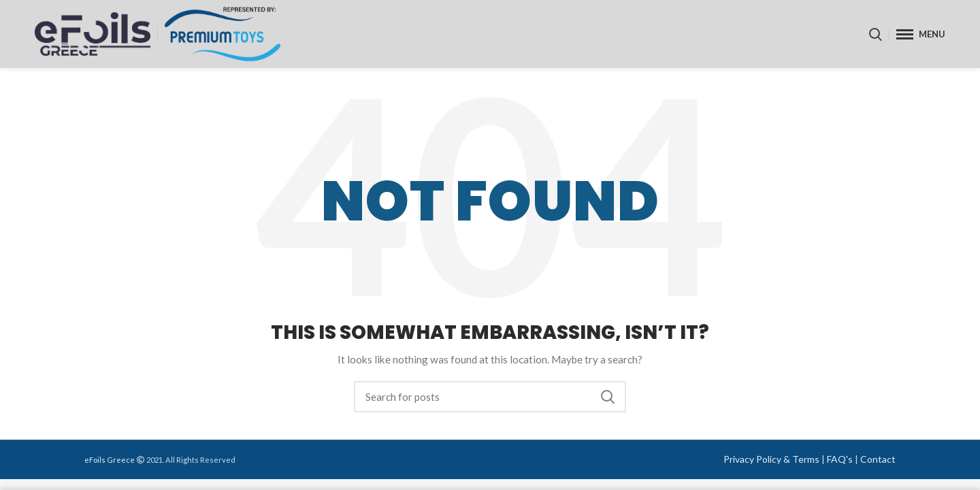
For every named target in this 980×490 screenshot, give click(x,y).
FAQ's (840, 459)
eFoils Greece (110, 460)
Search (608, 397)
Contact (878, 459)
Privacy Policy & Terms (771, 459)
